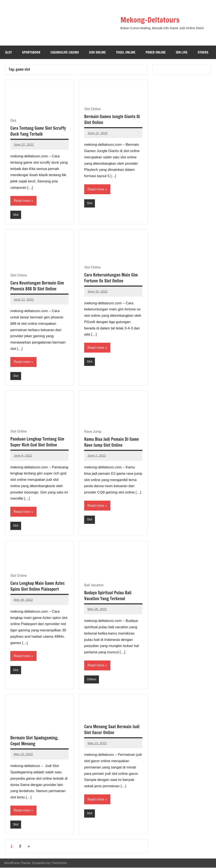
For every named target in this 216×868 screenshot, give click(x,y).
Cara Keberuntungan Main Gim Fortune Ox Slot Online (111, 278)
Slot (8, 52)
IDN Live (182, 52)
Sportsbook (31, 52)
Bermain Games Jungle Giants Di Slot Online (112, 119)
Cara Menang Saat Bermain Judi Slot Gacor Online (112, 730)
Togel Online (126, 52)
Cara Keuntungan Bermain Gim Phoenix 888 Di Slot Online (37, 286)
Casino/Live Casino (65, 52)
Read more (22, 201)
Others (203, 52)
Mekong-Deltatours (151, 20)
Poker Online (156, 52)
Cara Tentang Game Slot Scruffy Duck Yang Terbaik (38, 131)
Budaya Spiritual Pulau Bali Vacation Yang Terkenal (108, 596)
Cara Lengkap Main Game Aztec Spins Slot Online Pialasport (38, 587)
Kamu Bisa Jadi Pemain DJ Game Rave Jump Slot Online (112, 442)
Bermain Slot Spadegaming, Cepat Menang (34, 741)
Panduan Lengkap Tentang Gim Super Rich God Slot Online (37, 442)
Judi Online (97, 52)
